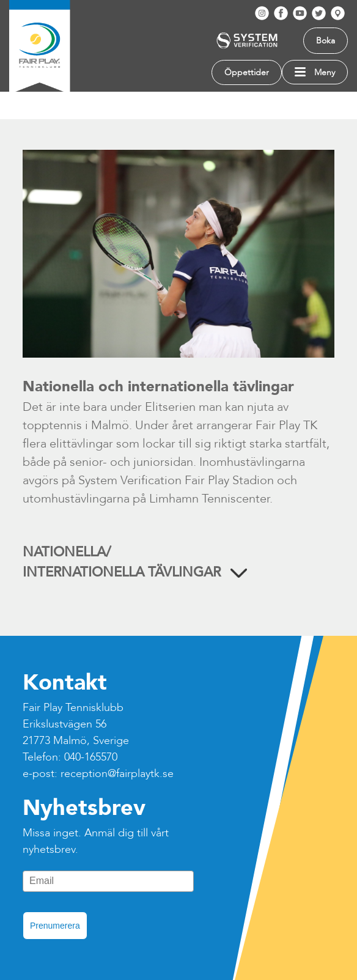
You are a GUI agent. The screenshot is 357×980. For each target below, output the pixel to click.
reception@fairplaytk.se (117, 774)
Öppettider (247, 72)
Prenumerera (55, 926)
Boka (326, 41)
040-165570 (91, 757)
